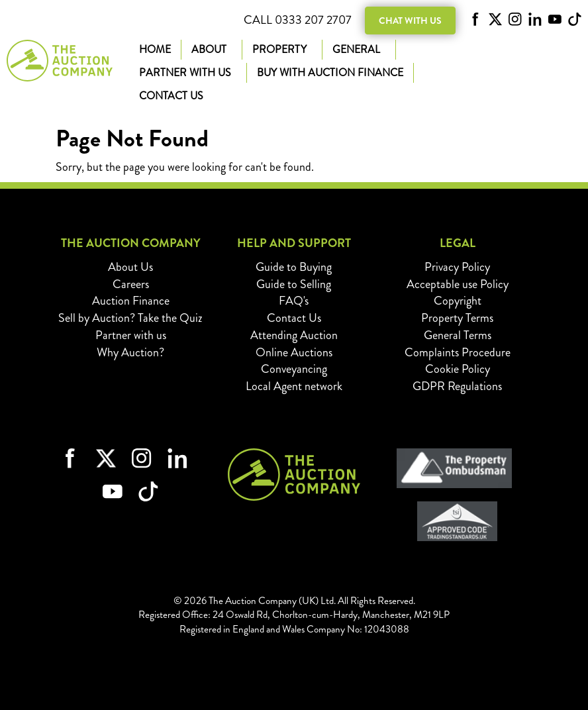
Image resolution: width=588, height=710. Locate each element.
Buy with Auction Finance (330, 73)
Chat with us (410, 21)
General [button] (359, 49)
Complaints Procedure (458, 352)
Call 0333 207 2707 (298, 20)
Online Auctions (294, 352)
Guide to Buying (294, 267)
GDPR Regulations (457, 386)
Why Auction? (130, 352)
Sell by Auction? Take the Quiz (130, 318)
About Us (130, 267)
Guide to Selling (294, 284)
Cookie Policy (458, 369)
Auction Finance (131, 301)
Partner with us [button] (188, 73)
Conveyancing (294, 369)
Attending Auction (294, 335)
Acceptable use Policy (458, 284)
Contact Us (171, 96)
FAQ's (294, 301)
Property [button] (282, 49)
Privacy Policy (457, 267)
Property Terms (457, 318)
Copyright (458, 301)
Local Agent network (294, 386)
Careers (131, 284)
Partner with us (131, 335)
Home (155, 49)
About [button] (212, 49)
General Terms (458, 335)
